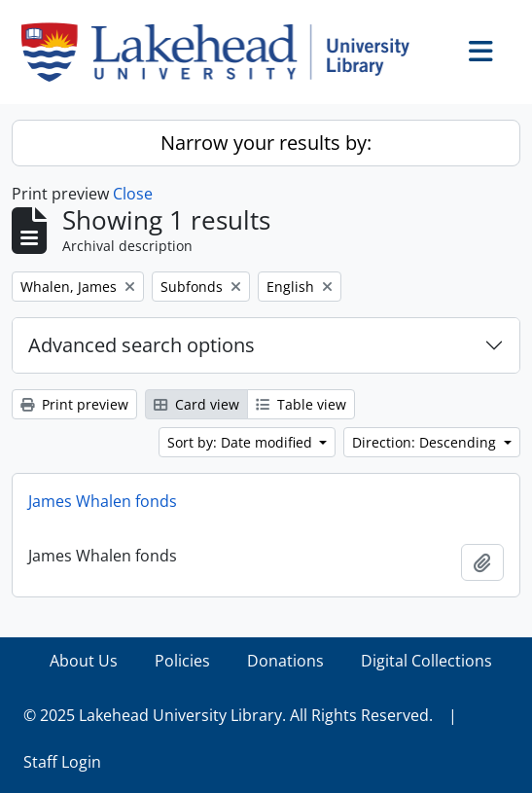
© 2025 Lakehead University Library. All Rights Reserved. (228, 715)
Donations (285, 661)
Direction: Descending (426, 442)
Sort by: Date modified (242, 442)
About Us (84, 661)
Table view (301, 404)
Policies (182, 661)
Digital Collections (426, 661)
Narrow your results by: (266, 143)
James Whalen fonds (103, 501)
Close (133, 194)
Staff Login (62, 762)
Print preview (74, 404)
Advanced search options (142, 345)
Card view (196, 404)
